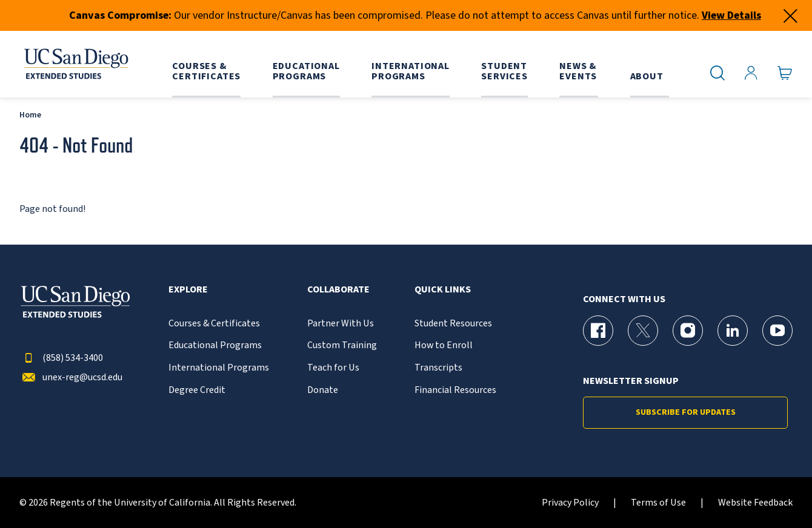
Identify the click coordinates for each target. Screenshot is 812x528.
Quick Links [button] (443, 290)
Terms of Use (658, 503)
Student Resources (453, 324)
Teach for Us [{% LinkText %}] (333, 368)
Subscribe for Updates (686, 412)
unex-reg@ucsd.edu (71, 378)
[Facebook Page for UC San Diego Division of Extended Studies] (598, 331)
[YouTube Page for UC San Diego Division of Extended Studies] (777, 331)
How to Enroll (444, 345)
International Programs (219, 368)
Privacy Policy (570, 503)
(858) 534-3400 (61, 358)
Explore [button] (188, 290)
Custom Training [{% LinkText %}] (342, 345)
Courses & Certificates (214, 324)
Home (30, 115)
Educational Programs (215, 345)
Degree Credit (197, 390)
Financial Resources (455, 390)
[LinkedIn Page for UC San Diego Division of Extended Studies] (733, 331)
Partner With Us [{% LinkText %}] (341, 324)
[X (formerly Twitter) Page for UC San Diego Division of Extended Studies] (643, 331)
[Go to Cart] (785, 73)
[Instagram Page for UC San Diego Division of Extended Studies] (688, 331)
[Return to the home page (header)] (75, 64)
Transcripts (438, 368)
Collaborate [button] (338, 290)
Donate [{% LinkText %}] (323, 390)
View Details (731, 15)
